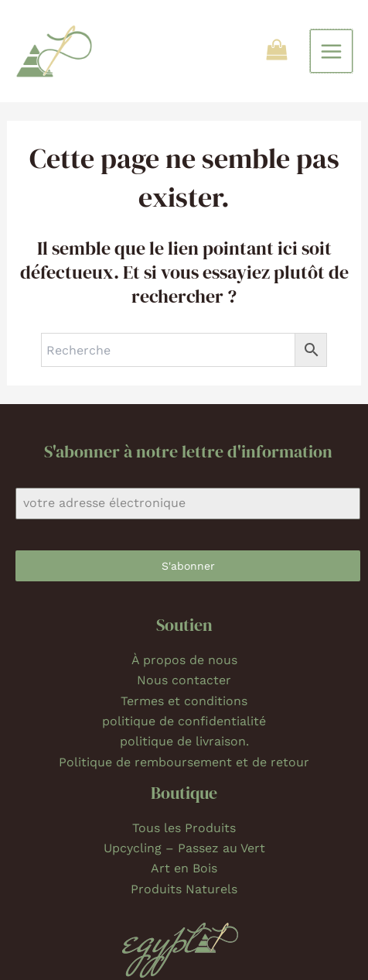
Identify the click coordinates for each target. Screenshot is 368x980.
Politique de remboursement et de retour (184, 762)
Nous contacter (184, 680)
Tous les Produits (184, 828)
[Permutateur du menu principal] (331, 51)
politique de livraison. (184, 741)
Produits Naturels (184, 889)
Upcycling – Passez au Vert (184, 848)
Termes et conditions (184, 701)
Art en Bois (184, 868)
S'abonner (188, 566)
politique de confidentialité (184, 721)
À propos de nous (184, 660)
